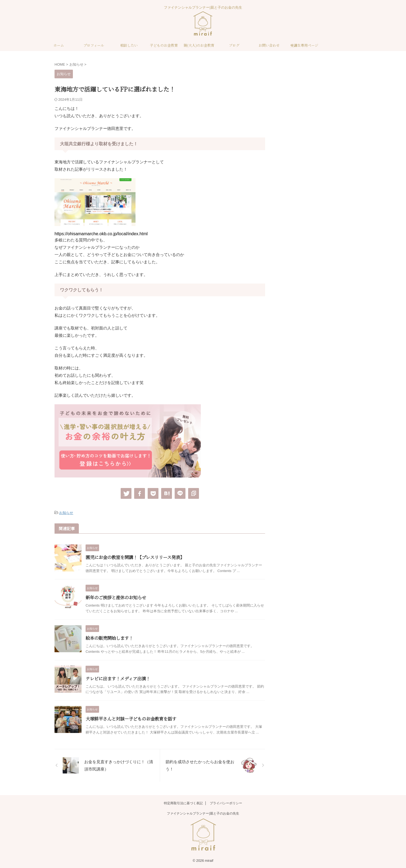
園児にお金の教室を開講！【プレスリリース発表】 (135, 557)
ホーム (59, 45)
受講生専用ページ (304, 45)
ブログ (234, 45)
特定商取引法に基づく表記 (183, 803)
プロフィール (94, 45)
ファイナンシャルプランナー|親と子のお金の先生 (203, 813)
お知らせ (66, 513)
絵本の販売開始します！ (109, 638)
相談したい (129, 45)
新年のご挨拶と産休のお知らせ (116, 597)
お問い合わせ (269, 45)
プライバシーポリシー (226, 803)
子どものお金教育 (164, 45)
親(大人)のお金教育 (199, 45)
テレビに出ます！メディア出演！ (118, 678)
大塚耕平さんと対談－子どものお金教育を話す (131, 719)
